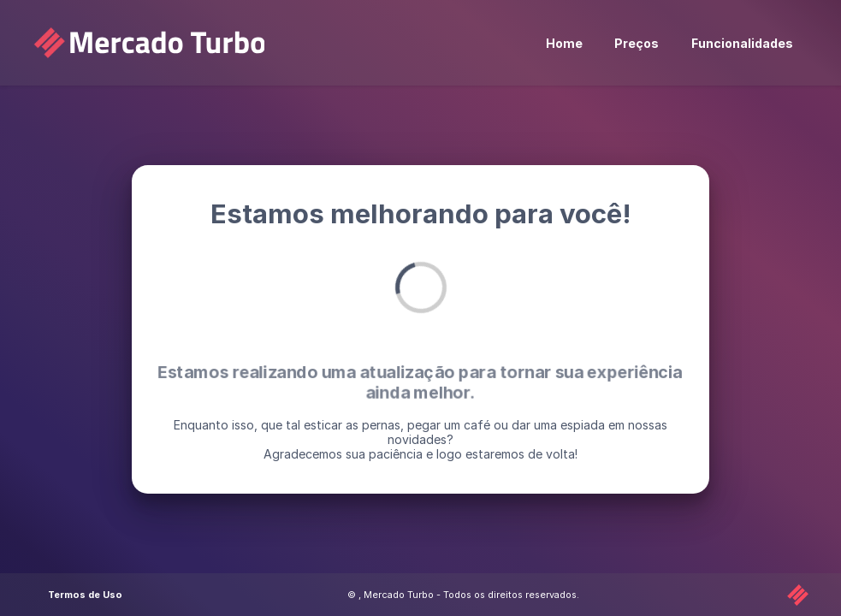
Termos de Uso (85, 595)
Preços (637, 43)
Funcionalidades (742, 43)
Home (564, 43)
